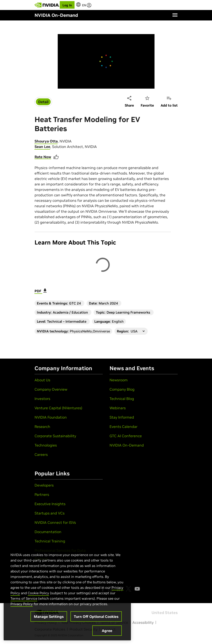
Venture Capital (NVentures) (58, 408)
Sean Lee (42, 147)
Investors (42, 399)
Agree (107, 631)
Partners (42, 494)
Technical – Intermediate (67, 321)
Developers (44, 485)
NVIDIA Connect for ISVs (55, 522)
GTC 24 (75, 303)
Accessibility (143, 622)
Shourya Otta (46, 141)
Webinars (118, 408)
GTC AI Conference (126, 436)
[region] (67, 592)
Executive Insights (50, 504)
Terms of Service (24, 598)
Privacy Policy (22, 604)
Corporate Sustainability (55, 436)
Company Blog (122, 389)
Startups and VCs (50, 513)
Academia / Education (70, 312)
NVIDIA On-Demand (127, 445)
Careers (41, 454)
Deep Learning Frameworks (128, 312)
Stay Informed (122, 417)
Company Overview (51, 389)
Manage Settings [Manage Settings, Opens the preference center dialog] (49, 617)
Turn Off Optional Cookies (96, 617)
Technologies (46, 445)
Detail (43, 102)
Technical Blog (122, 399)
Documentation (48, 532)
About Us (42, 380)
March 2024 (108, 303)
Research (42, 427)
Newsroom (119, 380)
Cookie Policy (38, 593)
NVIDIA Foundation (51, 417)
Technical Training (50, 541)
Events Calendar (123, 427)
